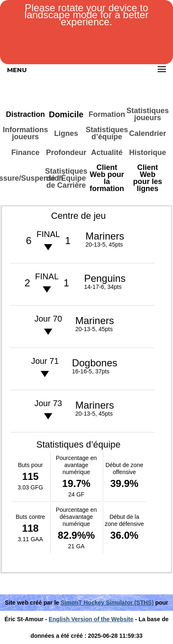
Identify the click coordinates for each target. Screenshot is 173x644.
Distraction (25, 114)
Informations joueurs (25, 133)
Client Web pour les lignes (148, 178)
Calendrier (148, 133)
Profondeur (66, 153)
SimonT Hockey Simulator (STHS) (107, 603)
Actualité (107, 153)
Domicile (66, 114)
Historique (148, 153)
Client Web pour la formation (107, 178)
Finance (25, 153)
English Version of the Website (91, 619)
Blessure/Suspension (25, 178)
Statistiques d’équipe (107, 133)
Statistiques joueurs (148, 114)
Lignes (66, 133)
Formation (107, 114)
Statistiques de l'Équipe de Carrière (66, 178)
